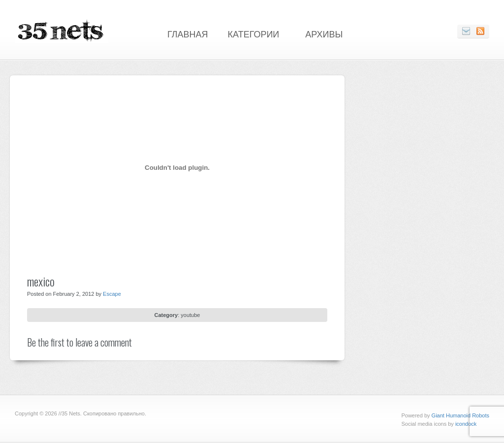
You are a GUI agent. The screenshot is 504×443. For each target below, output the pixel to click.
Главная (188, 33)
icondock (466, 424)
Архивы (324, 33)
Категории (254, 33)
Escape (112, 294)
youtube (190, 315)
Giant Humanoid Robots (460, 415)
